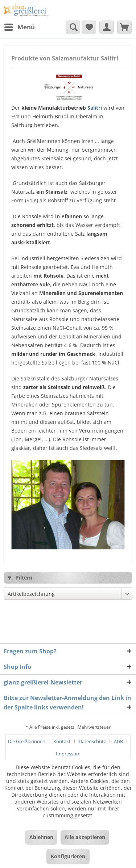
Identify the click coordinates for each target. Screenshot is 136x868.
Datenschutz (92, 741)
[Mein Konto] (107, 27)
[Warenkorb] (124, 27)
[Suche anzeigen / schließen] (73, 27)
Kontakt (62, 741)
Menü (20, 26)
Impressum (68, 754)
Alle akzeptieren (85, 837)
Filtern (20, 578)
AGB (118, 741)
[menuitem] (19, 27)
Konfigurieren (68, 856)
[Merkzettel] (89, 27)
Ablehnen (41, 837)
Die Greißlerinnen (27, 741)
